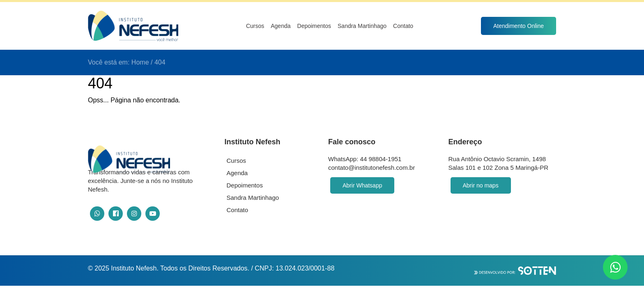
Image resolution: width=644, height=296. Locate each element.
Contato (403, 26)
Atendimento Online (519, 26)
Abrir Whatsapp (362, 185)
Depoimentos (314, 26)
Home (140, 62)
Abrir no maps (481, 185)
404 (160, 62)
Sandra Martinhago (362, 26)
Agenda (281, 26)
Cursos (255, 26)
